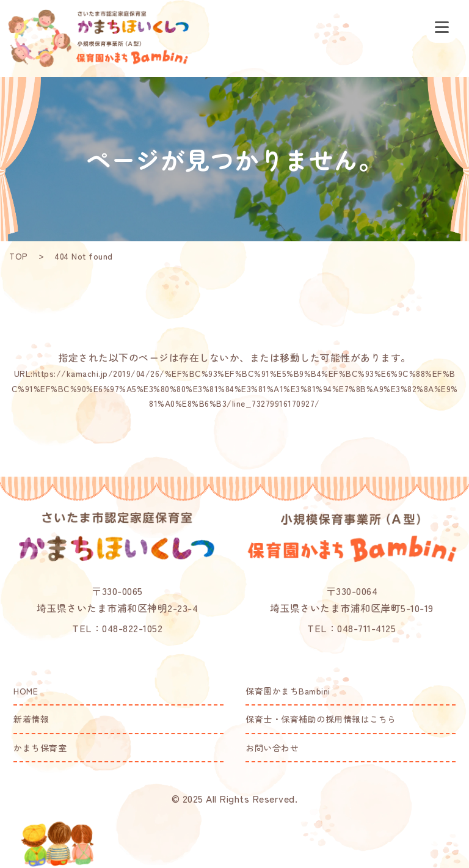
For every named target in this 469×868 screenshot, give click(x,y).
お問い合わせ (272, 748)
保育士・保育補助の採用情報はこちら (321, 719)
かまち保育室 (40, 748)
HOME (26, 691)
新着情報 (31, 719)
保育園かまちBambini (288, 691)
